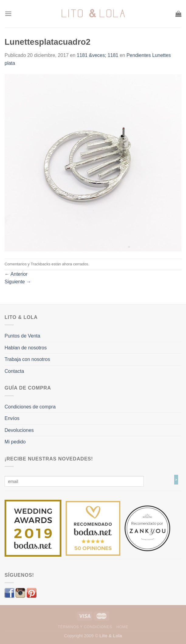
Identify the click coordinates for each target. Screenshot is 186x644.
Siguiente (18, 282)
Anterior (16, 274)
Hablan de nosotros (26, 348)
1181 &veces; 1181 (98, 55)
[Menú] (8, 14)
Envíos (12, 418)
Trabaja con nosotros (27, 359)
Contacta (14, 371)
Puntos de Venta (22, 336)
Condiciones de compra (30, 407)
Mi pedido (15, 442)
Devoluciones (19, 430)
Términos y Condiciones (85, 627)
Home (122, 627)
